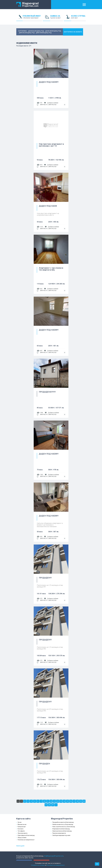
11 (54, 801)
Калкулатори (22, 827)
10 (51, 801)
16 (71, 801)
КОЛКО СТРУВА (78, 18)
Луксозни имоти (23, 833)
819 (41, 165)
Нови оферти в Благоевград (26, 835)
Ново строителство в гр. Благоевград (64, 827)
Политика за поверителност (26, 840)
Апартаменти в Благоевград (61, 829)
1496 (42, 413)
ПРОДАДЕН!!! (45, 578)
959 (41, 784)
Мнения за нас (22, 824)
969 (41, 537)
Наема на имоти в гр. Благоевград (63, 824)
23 (53, 805)
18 (77, 801)
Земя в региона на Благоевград (62, 831)
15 (68, 801)
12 (58, 801)
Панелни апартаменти (59, 833)
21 (46, 805)
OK (97, 864)
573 (41, 661)
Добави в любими (53, 103)
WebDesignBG (20, 846)
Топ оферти (21, 831)
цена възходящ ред (36, 31)
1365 (42, 475)
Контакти (20, 829)
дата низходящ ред (44, 33)
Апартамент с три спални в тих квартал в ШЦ (51, 269)
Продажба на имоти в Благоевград (63, 822)
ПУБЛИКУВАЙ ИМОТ (32, 18)
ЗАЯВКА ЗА (57, 18)
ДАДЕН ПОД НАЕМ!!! (49, 82)
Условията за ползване (38, 865)
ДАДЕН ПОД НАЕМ (48, 206)
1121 (42, 722)
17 (74, 801)
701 (41, 103)
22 (49, 805)
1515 (42, 227)
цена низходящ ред (53, 31)
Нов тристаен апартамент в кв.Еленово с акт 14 (51, 145)
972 (41, 599)
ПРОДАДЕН (44, 764)
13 (61, 801)
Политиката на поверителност (56, 865)
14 (64, 801)
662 (41, 289)
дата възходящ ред (27, 33)
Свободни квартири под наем (61, 835)
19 (81, 801)
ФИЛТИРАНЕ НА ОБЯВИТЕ (73, 32)
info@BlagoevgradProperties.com (54, 856)
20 (84, 801)
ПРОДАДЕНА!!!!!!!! (47, 392)
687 (41, 351)
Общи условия (22, 838)
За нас (20, 822)
